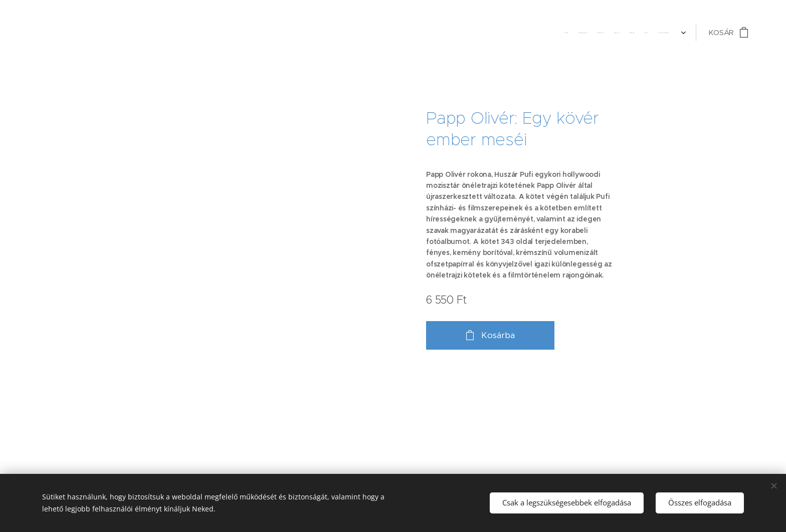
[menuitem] (607, 33)
